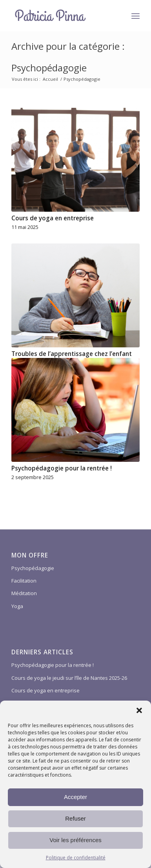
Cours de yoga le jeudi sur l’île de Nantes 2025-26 (69, 678)
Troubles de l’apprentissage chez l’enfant (72, 354)
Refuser (75, 818)
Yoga (17, 606)
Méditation (24, 593)
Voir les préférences (75, 840)
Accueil (50, 79)
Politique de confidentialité (76, 858)
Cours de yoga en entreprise (53, 218)
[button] (139, 710)
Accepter (75, 797)
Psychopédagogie (33, 568)
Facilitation (24, 581)
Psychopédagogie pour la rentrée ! (62, 468)
